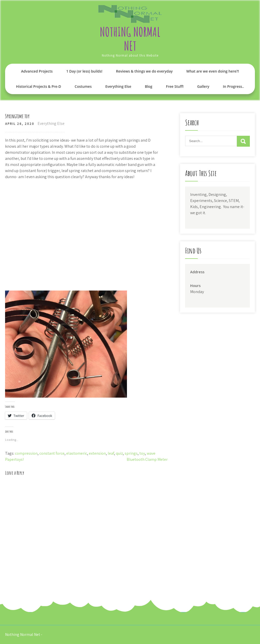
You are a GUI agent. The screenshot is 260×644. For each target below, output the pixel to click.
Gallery (203, 86)
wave (151, 453)
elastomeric (77, 453)
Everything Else (118, 86)
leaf (111, 453)
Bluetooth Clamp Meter (147, 459)
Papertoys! (14, 459)
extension (97, 453)
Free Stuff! (175, 86)
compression (26, 453)
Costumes (83, 86)
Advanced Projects (37, 71)
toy (142, 453)
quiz (119, 453)
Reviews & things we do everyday (144, 71)
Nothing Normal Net (130, 39)
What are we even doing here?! (213, 71)
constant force (52, 453)
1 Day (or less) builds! (84, 71)
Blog (148, 86)
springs (131, 453)
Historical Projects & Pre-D (38, 86)
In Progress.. (233, 86)
